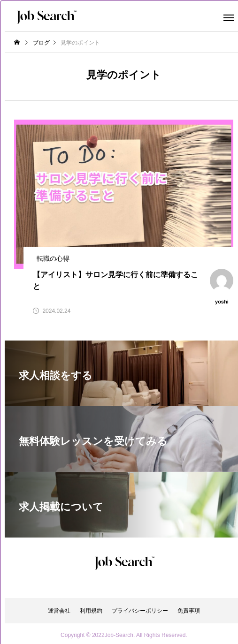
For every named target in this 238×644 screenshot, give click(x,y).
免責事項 (189, 611)
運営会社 (59, 611)
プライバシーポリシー (140, 611)
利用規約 (91, 611)
